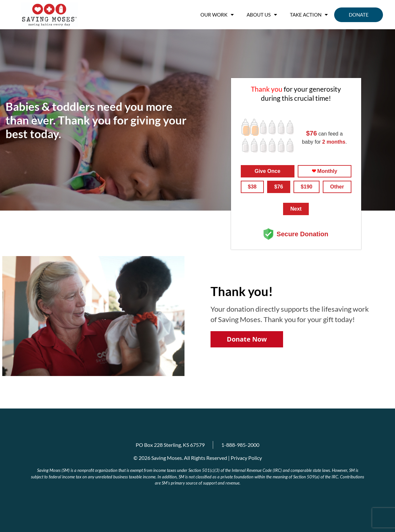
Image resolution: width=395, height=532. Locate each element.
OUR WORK (217, 15)
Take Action (309, 15)
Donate (359, 15)
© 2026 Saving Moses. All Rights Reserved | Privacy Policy (198, 458)
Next (296, 209)
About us (262, 15)
